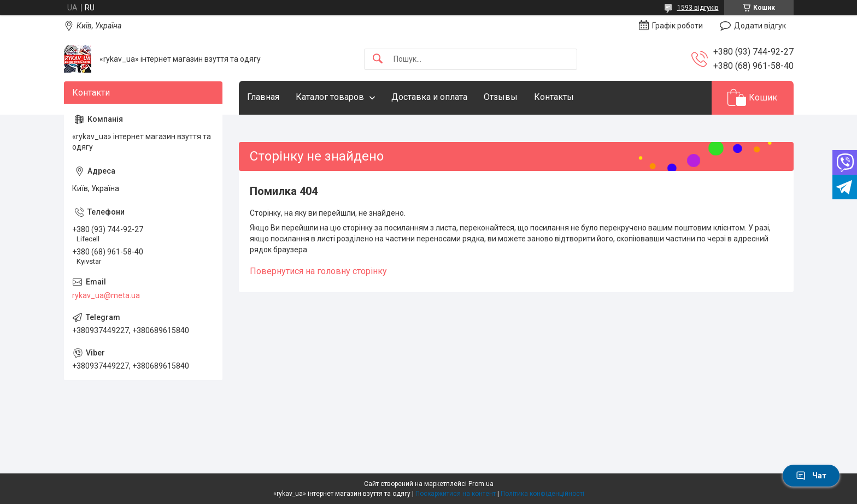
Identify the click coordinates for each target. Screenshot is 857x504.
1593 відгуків (698, 8)
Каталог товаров (330, 97)
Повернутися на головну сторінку (318, 271)
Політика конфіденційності (542, 494)
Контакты (554, 97)
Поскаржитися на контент (456, 494)
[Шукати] (378, 59)
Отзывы (501, 97)
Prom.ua (481, 484)
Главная (263, 97)
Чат (811, 476)
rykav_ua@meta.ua (106, 295)
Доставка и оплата (429, 97)
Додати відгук (760, 26)
